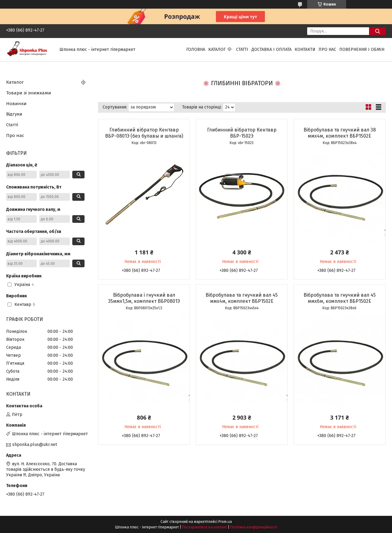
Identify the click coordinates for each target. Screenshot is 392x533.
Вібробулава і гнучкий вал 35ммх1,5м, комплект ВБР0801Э (144, 298)
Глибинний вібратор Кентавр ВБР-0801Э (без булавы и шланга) (144, 133)
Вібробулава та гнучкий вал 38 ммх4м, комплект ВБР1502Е (340, 133)
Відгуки (14, 114)
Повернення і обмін (362, 49)
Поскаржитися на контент (205, 527)
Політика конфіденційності (254, 527)
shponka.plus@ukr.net (35, 445)
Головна (196, 49)
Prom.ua (225, 522)
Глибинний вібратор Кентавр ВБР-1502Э (242, 133)
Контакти (305, 49)
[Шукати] (377, 31)
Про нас (327, 49)
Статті (242, 49)
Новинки (16, 104)
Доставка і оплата (271, 49)
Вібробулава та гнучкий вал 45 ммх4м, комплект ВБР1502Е (242, 298)
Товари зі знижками (29, 93)
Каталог (217, 49)
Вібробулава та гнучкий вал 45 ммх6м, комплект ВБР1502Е (340, 298)
